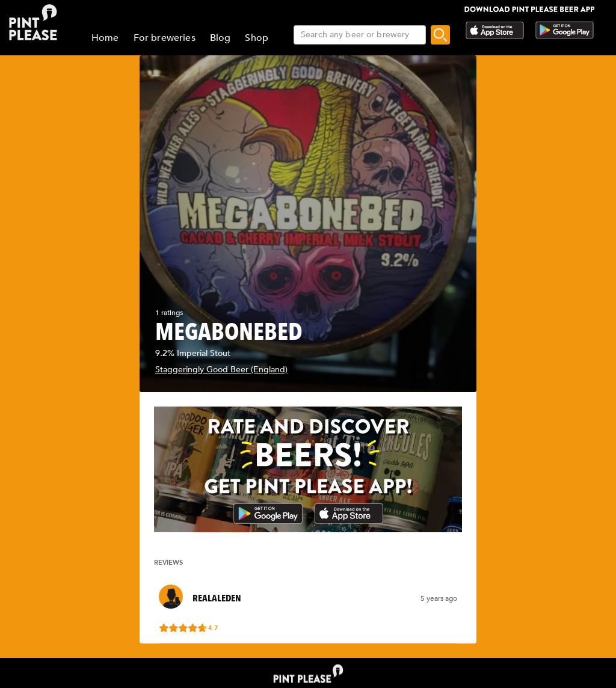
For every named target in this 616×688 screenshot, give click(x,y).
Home (105, 38)
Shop (257, 38)
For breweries (165, 38)
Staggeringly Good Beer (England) (221, 370)
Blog (220, 38)
